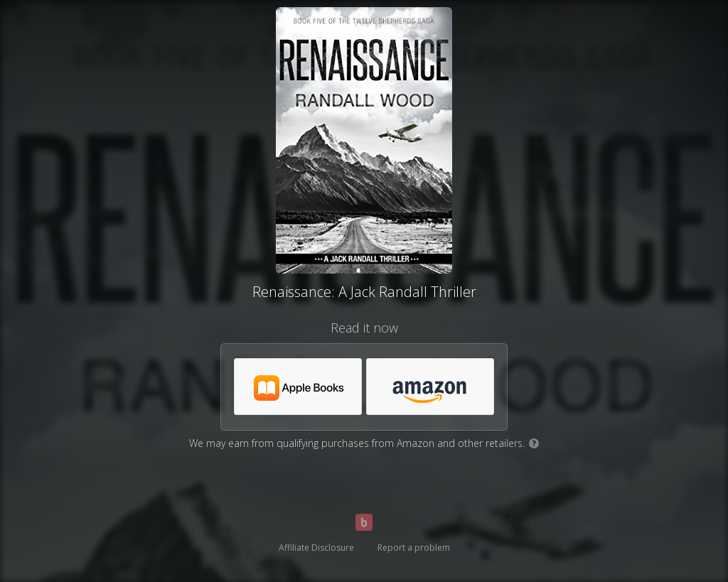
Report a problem (414, 548)
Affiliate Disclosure (316, 548)
